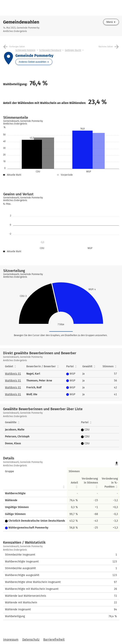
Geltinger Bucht (73, 50)
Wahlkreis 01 (13, 374)
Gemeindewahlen (21, 22)
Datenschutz (31, 639)
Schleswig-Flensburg (50, 50)
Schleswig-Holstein (25, 50)
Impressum (11, 639)
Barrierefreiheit (54, 639)
